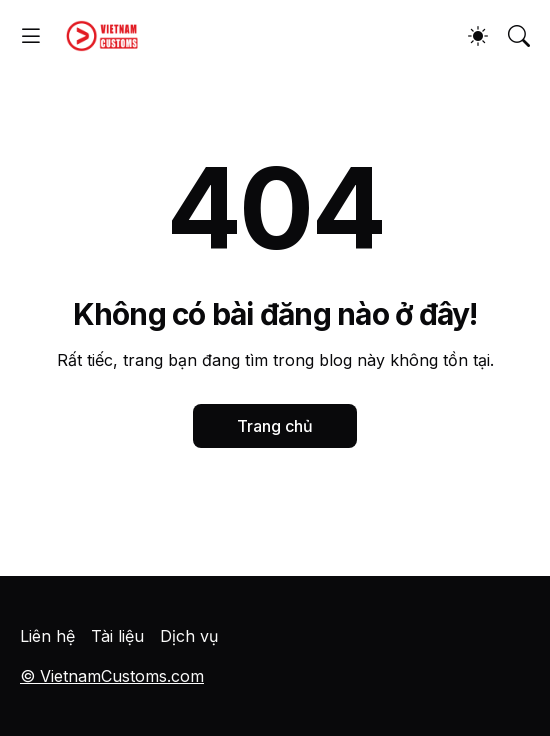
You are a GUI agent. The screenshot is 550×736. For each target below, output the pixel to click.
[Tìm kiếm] (519, 36)
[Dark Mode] (478, 36)
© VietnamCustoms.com (112, 676)
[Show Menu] (31, 36)
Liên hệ (47, 636)
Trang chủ (275, 426)
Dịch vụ (189, 636)
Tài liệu (117, 636)
